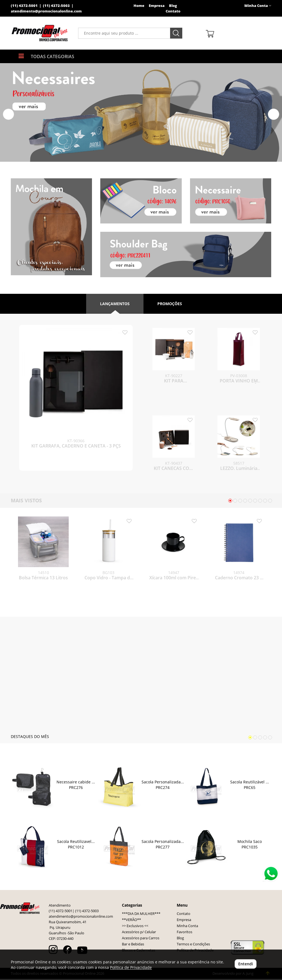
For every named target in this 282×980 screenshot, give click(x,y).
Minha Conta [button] (258, 6)
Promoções (170, 304)
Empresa (157, 6)
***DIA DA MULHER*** (141, 915)
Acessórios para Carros (141, 939)
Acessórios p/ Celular (139, 933)
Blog (173, 6)
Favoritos (184, 933)
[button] (8, 114)
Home (139, 6)
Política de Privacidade (131, 967)
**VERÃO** (131, 921)
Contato (173, 11)
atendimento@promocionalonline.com (46, 11)
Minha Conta (187, 927)
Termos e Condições (193, 945)
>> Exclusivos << (135, 927)
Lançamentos (115, 304)
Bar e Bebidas (133, 945)
